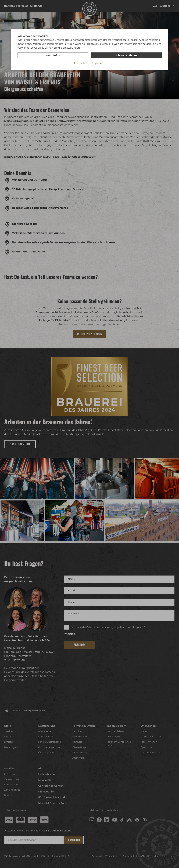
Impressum (99, 63)
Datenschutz (81, 63)
